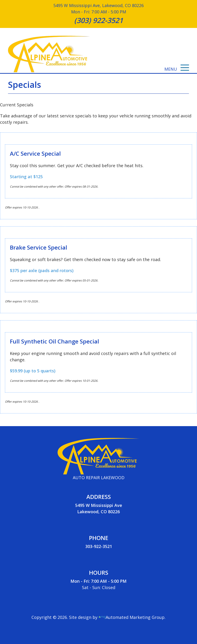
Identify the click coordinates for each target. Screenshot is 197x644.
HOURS (99, 573)
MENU (177, 69)
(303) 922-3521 (99, 20)
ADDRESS (99, 497)
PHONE (99, 538)
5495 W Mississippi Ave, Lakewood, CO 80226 (98, 5)
